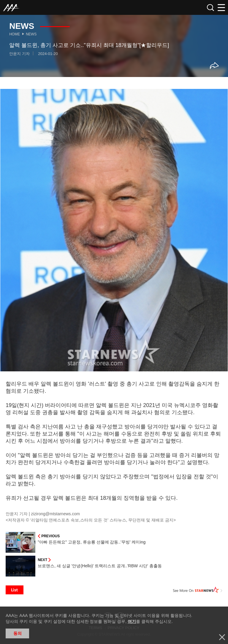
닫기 (222, 637)
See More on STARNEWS (198, 590)
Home (15, 34)
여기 (132, 621)
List (15, 590)
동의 (18, 633)
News (31, 34)
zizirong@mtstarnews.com (56, 514)
